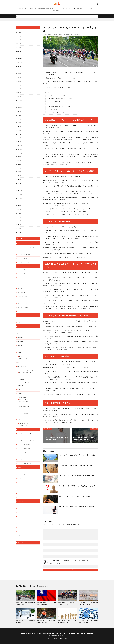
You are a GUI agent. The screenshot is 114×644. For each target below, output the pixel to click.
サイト (45, 554)
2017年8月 (19, 206)
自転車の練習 (21, 300)
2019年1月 (19, 142)
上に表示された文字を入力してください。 (53, 564)
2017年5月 (19, 217)
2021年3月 (19, 44)
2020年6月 (19, 78)
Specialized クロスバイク (25, 414)
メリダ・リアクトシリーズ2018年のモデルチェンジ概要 (59, 99)
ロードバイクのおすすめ (23, 437)
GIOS (19, 362)
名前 (45, 542)
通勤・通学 (20, 311)
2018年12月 (19, 145)
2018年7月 (19, 164)
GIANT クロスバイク (24, 356)
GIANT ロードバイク (24, 359)
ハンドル (19, 524)
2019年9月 (19, 111)
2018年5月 (19, 172)
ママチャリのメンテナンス (24, 319)
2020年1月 (19, 96)
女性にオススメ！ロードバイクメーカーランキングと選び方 (77, 507)
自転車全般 (80, 8)
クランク (19, 505)
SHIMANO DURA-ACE (24, 402)
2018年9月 (19, 157)
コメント (45, 527)
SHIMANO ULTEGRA (24, 406)
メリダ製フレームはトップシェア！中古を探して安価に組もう (88, 622)
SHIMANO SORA (23, 404)
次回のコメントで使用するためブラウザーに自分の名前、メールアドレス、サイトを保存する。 (66, 560)
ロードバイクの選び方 (23, 452)
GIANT (19, 353)
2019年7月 (19, 119)
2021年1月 (19, 51)
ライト (19, 494)
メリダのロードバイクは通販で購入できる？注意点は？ (25, 622)
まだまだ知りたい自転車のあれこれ (46, 8)
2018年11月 (19, 149)
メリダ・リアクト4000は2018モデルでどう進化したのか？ (44, 20)
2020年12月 (19, 55)
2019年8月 (19, 115)
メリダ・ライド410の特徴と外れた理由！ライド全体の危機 (67, 622)
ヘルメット (20, 490)
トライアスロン (21, 273)
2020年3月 (19, 89)
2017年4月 (19, 221)
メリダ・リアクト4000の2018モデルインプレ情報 (57, 107)
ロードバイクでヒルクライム (24, 433)
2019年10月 (19, 108)
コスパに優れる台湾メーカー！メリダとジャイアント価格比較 (46, 604)
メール (45, 548)
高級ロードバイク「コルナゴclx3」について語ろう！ (75, 496)
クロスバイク (33, 8)
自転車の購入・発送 (22, 304)
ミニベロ (19, 281)
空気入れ (19, 497)
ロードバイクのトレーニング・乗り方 (26, 441)
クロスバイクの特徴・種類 (24, 255)
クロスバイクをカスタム (23, 262)
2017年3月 (19, 225)
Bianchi (19, 334)
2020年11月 (19, 59)
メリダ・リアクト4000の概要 (52, 101)
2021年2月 (19, 47)
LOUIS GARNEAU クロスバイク (26, 370)
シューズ (19, 482)
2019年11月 (19, 104)
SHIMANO (20, 393)
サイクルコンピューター (23, 475)
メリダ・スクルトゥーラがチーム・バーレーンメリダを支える (67, 604)
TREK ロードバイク (23, 426)
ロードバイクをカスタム (23, 460)
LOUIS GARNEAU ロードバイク (26, 372)
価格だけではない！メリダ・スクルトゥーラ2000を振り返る (46, 622)
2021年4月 (19, 40)
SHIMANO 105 (22, 397)
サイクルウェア (21, 471)
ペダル (19, 535)
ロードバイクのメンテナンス (24, 445)
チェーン (19, 520)
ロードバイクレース (22, 456)
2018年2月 (19, 183)
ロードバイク (59, 8)
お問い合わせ (56, 11)
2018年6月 (19, 168)
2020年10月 (19, 62)
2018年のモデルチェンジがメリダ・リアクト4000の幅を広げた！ (61, 104)
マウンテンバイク (22, 277)
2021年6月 (19, 32)
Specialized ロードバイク (25, 416)
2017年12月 (19, 191)
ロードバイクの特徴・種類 (24, 448)
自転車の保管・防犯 (22, 296)
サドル (19, 509)
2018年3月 (19, 179)
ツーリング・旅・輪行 (23, 270)
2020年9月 (19, 66)
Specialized (20, 410)
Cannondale (20, 341)
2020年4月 (19, 85)
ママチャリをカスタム (23, 323)
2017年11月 (19, 194)
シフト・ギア (21, 512)
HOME (18, 20)
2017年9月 (19, 202)
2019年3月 (19, 134)
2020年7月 (19, 74)
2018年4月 (19, 176)
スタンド (19, 486)
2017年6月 (19, 213)
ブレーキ (19, 528)
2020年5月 (19, 81)
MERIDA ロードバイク (69, 34)
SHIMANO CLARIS (23, 399)
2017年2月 (19, 228)
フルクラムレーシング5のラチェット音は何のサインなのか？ (77, 486)
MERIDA (29, 20)
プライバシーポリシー (89, 8)
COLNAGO (20, 345)
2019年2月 (19, 138)
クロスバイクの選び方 (23, 258)
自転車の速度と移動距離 (23, 307)
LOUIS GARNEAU (22, 366)
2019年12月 (19, 100)
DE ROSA (20, 349)
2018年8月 (19, 161)
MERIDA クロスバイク (24, 380)
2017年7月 (19, 210)
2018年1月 (19, 187)
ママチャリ (20, 315)
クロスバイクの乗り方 (23, 251)
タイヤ (19, 516)
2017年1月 (19, 232)
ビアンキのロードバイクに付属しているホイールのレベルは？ (77, 465)
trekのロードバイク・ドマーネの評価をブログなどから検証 (77, 476)
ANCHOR (20, 330)
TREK (19, 420)
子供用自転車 (21, 285)
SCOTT (19, 390)
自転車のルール (21, 292)
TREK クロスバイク (23, 423)
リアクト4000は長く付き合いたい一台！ (55, 112)
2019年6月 (19, 123)
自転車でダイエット (22, 289)
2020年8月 (19, 70)
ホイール (19, 539)
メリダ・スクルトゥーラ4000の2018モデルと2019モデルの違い (88, 604)
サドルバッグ (21, 478)
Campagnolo (20, 338)
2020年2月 (19, 93)
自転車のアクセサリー (24, 8)
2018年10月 (19, 153)
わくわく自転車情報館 (61, 639)
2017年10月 (19, 198)
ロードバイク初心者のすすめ (24, 463)
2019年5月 (19, 127)
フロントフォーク (22, 531)
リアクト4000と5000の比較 (52, 109)
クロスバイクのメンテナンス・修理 (26, 247)
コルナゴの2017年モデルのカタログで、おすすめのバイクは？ (77, 455)
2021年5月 (19, 36)
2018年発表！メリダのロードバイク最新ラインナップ (58, 96)
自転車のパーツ (67, 8)
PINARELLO (20, 386)
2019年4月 (19, 130)
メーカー (74, 8)
